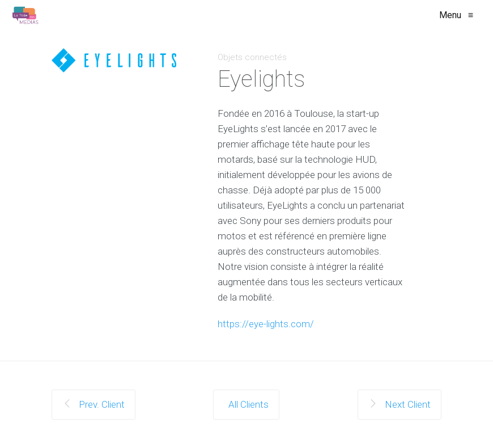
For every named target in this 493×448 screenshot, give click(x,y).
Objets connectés (252, 57)
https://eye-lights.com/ (266, 324)
